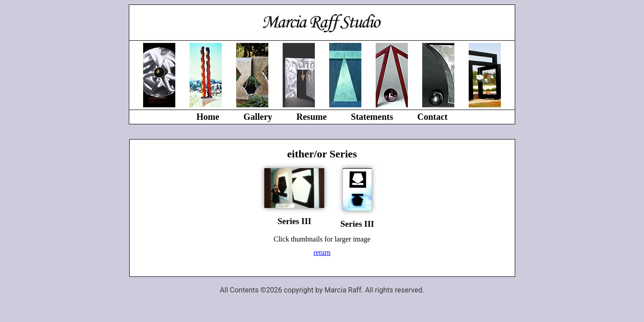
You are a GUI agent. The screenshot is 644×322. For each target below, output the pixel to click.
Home (208, 117)
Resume (312, 117)
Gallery (258, 117)
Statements (372, 117)
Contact (432, 117)
